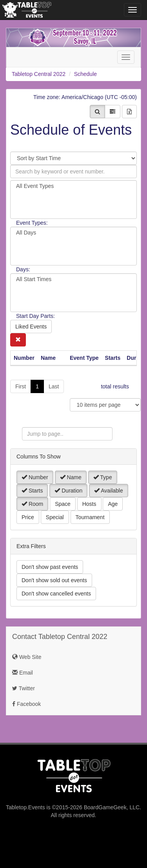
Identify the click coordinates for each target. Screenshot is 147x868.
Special (55, 517)
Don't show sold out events (54, 580)
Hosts (89, 504)
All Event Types (73, 186)
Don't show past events (50, 567)
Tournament (90, 517)
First (21, 386)
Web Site (27, 657)
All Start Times (73, 279)
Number (35, 477)
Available (109, 491)
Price (28, 517)
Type (103, 477)
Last (54, 386)
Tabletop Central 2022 (39, 74)
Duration (68, 491)
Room (32, 504)
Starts (32, 491)
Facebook (26, 704)
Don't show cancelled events (56, 594)
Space (63, 504)
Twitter (24, 688)
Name (71, 477)
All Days (73, 233)
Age (113, 504)
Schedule (85, 74)
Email (23, 673)
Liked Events (31, 327)
